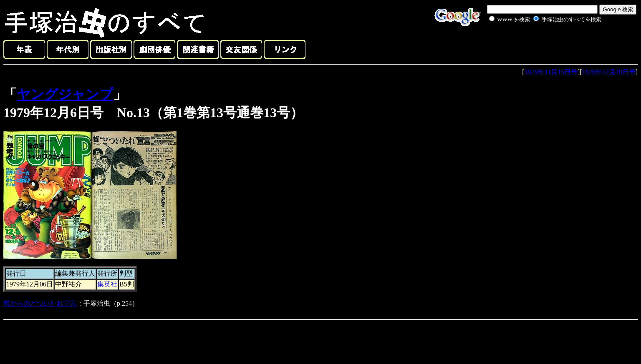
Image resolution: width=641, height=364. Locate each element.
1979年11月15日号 (551, 72)
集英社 (107, 284)
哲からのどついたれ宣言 (40, 303)
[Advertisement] (536, 43)
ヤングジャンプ (65, 94)
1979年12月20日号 (609, 72)
